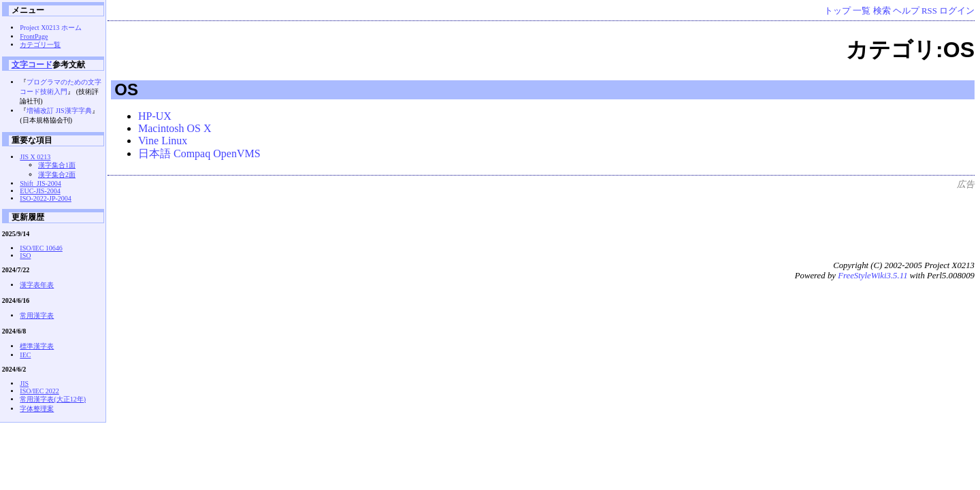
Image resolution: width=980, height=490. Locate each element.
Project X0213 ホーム (51, 28)
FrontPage (34, 36)
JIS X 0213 (35, 157)
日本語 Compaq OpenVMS (199, 153)
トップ (837, 11)
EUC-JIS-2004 (40, 191)
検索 (882, 11)
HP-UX (155, 116)
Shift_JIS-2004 (40, 183)
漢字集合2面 (57, 175)
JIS (24, 383)
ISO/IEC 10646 (41, 248)
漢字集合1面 (57, 165)
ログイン (957, 11)
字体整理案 (37, 409)
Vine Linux (163, 141)
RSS (929, 11)
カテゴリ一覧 (40, 45)
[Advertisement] (727, 221)
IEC (25, 355)
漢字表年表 (37, 285)
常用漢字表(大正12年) (53, 399)
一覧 (862, 11)
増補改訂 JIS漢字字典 (59, 111)
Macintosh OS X (175, 128)
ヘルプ (906, 11)
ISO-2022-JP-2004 (46, 198)
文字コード (32, 64)
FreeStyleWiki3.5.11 (872, 276)
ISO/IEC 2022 (39, 391)
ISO (25, 256)
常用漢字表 (37, 315)
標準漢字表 (37, 346)
